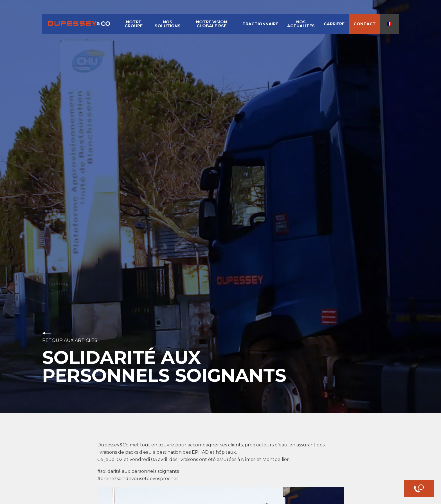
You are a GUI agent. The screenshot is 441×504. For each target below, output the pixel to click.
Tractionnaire (260, 24)
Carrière (334, 24)
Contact (365, 24)
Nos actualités (301, 24)
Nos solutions (168, 24)
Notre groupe (134, 24)
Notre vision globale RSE (211, 24)
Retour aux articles (70, 340)
